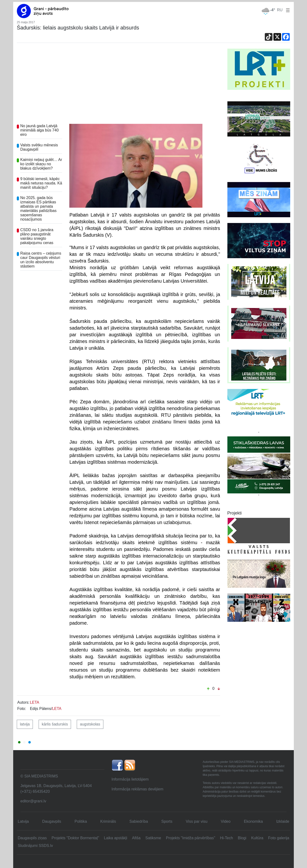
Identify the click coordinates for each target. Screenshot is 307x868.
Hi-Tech (226, 838)
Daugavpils (52, 821)
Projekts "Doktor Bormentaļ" (75, 838)
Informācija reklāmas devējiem (137, 789)
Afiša (136, 838)
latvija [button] (25, 724)
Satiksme (153, 838)
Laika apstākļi (115, 838)
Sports (167, 821)
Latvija (23, 821)
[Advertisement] (118, 85)
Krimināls (108, 821)
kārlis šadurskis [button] (55, 724)
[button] (287, 10)
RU (280, 10)
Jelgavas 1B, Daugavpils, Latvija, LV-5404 (56, 786)
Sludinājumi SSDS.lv (35, 846)
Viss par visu (196, 821)
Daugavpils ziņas (32, 838)
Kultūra (257, 838)
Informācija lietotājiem (130, 779)
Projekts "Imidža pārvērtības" (191, 838)
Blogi (242, 838)
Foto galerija (279, 838)
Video (226, 821)
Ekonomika (253, 821)
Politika (81, 821)
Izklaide (283, 821)
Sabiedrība (139, 821)
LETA (35, 702)
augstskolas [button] (90, 724)
